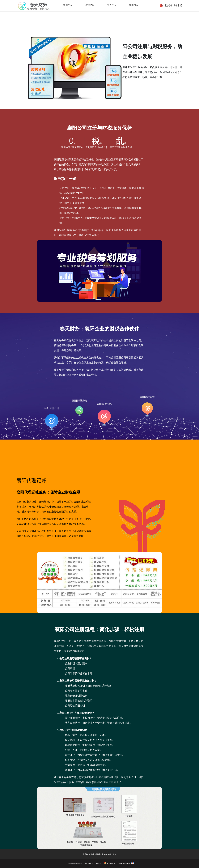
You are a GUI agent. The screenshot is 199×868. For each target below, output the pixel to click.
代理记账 (91, 5)
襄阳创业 (136, 5)
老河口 (104, 854)
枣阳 (110, 854)
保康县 (92, 854)
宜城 (115, 854)
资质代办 (113, 5)
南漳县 (85, 854)
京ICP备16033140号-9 (93, 863)
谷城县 (98, 854)
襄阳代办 (68, 5)
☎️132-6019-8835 (171, 6)
